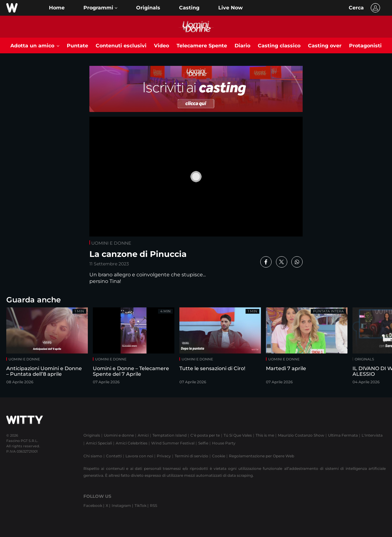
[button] (100, 8)
